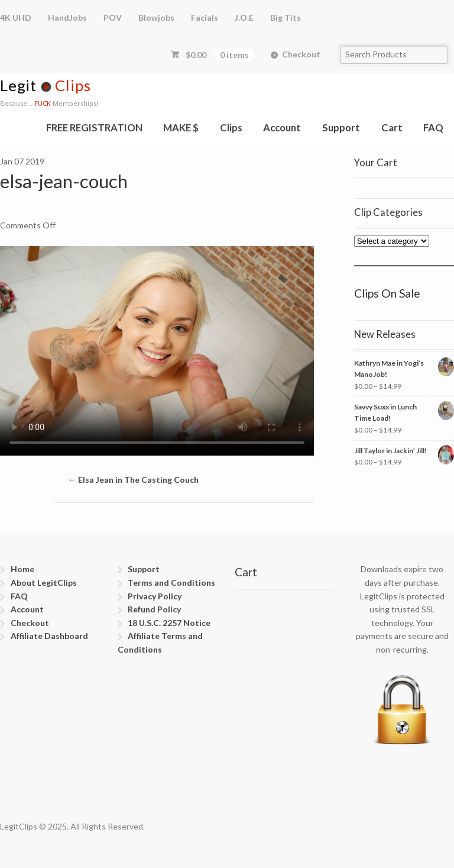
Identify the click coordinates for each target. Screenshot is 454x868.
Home (22, 569)
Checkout (301, 54)
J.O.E (244, 17)
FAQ (433, 128)
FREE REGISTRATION (94, 128)
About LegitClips (44, 583)
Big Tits (286, 17)
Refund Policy (154, 609)
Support (341, 128)
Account (282, 128)
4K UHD (16, 17)
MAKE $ (181, 128)
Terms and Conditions (171, 583)
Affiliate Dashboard (49, 636)
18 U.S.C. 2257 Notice (169, 623)
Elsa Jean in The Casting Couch (133, 480)
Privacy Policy (155, 596)
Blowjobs (156, 17)
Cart (392, 128)
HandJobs (67, 17)
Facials (205, 17)
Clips (231, 128)
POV (113, 17)
